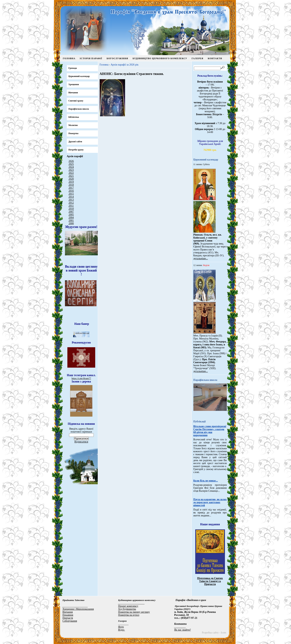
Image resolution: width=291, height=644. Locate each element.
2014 (71, 197)
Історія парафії (91, 58)
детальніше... (201, 258)
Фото (121, 627)
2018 (71, 185)
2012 (71, 203)
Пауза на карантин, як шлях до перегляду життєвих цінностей (210, 502)
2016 (71, 191)
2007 (71, 212)
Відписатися (81, 442)
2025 (71, 164)
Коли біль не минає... (206, 481)
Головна (69, 58)
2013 (71, 200)
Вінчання (73, 93)
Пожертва (73, 133)
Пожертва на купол (129, 615)
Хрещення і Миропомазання (78, 609)
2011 (71, 206)
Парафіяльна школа (79, 109)
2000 (71, 223)
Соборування (70, 621)
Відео (122, 630)
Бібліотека (74, 117)
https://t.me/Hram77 (81, 378)
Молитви (73, 125)
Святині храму (76, 101)
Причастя (68, 618)
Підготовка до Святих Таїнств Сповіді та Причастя (210, 581)
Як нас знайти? (183, 630)
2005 (71, 215)
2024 (71, 167)
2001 (71, 220)
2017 (71, 188)
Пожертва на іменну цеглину (134, 612)
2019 (71, 182)
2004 (71, 217)
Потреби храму (76, 150)
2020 (71, 179)
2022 (71, 173)
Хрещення (74, 84)
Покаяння (68, 615)
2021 (71, 176)
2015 (71, 194)
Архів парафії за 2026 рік (125, 65)
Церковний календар (79, 76)
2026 (71, 161)
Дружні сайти (75, 142)
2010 (71, 209)
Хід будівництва (127, 609)
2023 (71, 170)
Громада (73, 68)
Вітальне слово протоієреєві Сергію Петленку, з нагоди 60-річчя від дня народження (210, 431)
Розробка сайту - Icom (214, 633)
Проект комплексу (128, 606)
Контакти (215, 58)
